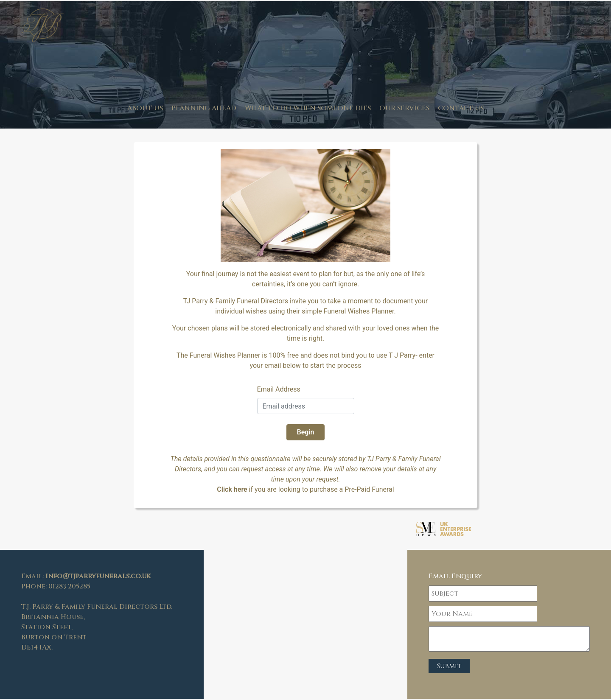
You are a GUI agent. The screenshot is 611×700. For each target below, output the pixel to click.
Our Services (404, 108)
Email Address (279, 389)
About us (145, 108)
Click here (232, 489)
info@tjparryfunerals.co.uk (98, 576)
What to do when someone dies (308, 108)
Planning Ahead (204, 108)
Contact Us (461, 108)
